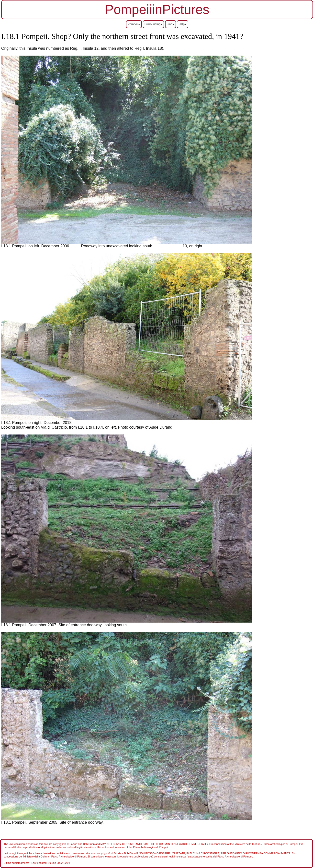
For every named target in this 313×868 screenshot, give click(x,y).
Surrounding (153, 24)
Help (183, 24)
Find (171, 24)
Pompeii (134, 24)
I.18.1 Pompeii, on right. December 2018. (37, 423)
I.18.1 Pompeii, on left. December (31, 246)
